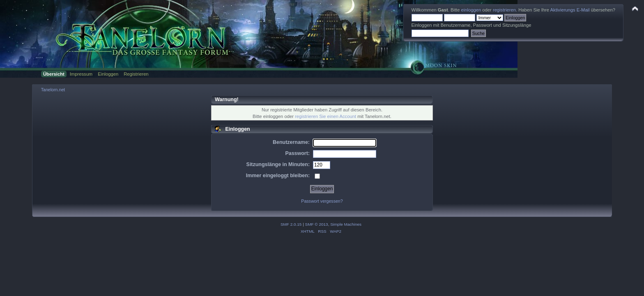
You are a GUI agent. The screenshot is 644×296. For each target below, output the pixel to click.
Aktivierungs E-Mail (570, 10)
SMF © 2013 (317, 224)
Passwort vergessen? (322, 201)
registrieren (504, 10)
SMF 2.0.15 (291, 224)
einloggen (471, 10)
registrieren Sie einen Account (325, 116)
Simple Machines (346, 224)
